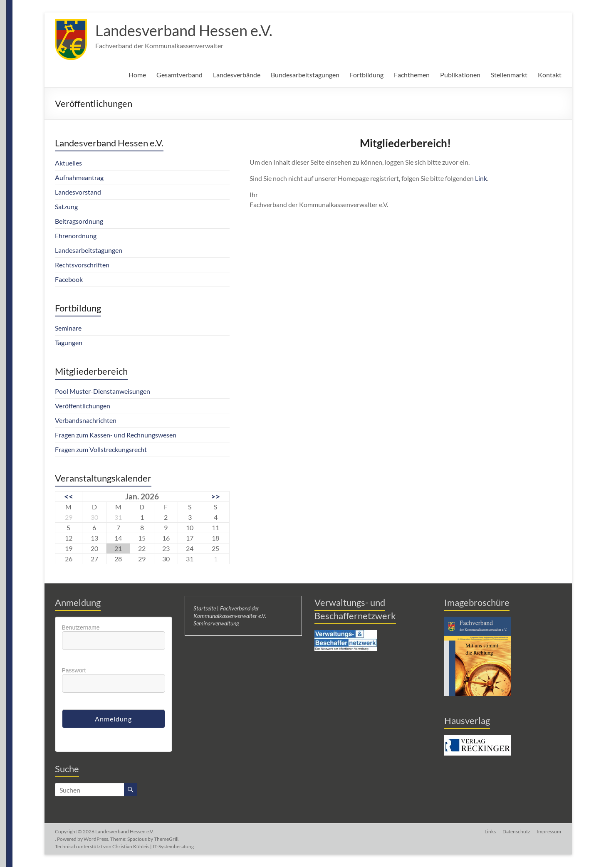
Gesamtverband (179, 75)
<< (69, 496)
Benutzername (81, 627)
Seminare (68, 328)
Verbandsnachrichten (86, 420)
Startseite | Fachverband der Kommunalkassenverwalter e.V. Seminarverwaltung (230, 616)
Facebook (69, 279)
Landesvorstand (78, 192)
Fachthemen (412, 75)
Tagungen (69, 342)
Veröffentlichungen (83, 406)
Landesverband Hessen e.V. (184, 30)
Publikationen (460, 75)
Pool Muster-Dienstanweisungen (103, 391)
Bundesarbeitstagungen (305, 75)
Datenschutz (516, 831)
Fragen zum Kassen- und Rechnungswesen (116, 435)
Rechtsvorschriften (82, 265)
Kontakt (550, 75)
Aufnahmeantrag (79, 177)
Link (481, 178)
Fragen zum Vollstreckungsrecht (101, 449)
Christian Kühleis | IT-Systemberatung (153, 846)
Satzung (66, 206)
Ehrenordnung (76, 236)
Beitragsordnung (79, 221)
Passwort (74, 670)
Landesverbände (237, 75)
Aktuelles (68, 163)
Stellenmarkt (509, 75)
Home (137, 75)
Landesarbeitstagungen (89, 250)
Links (490, 831)
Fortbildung (367, 75)
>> (215, 496)
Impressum (549, 831)
